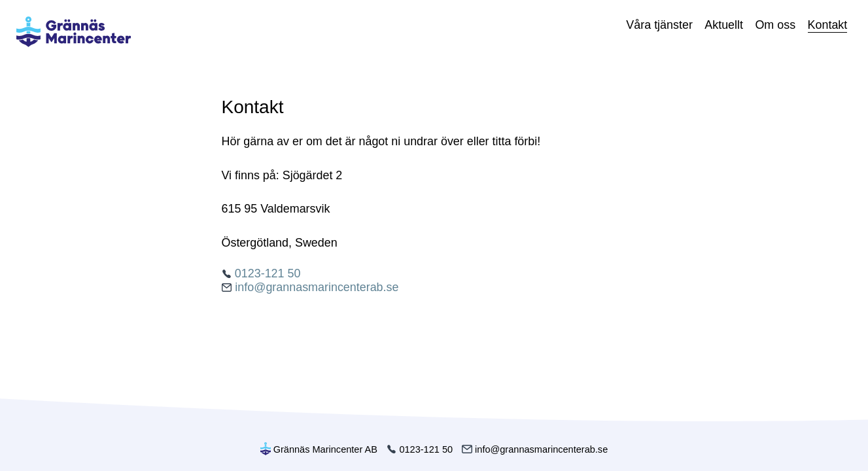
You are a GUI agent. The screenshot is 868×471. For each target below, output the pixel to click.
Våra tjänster (659, 25)
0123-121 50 (261, 273)
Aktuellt (724, 25)
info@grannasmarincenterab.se (310, 287)
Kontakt (828, 25)
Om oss (775, 25)
